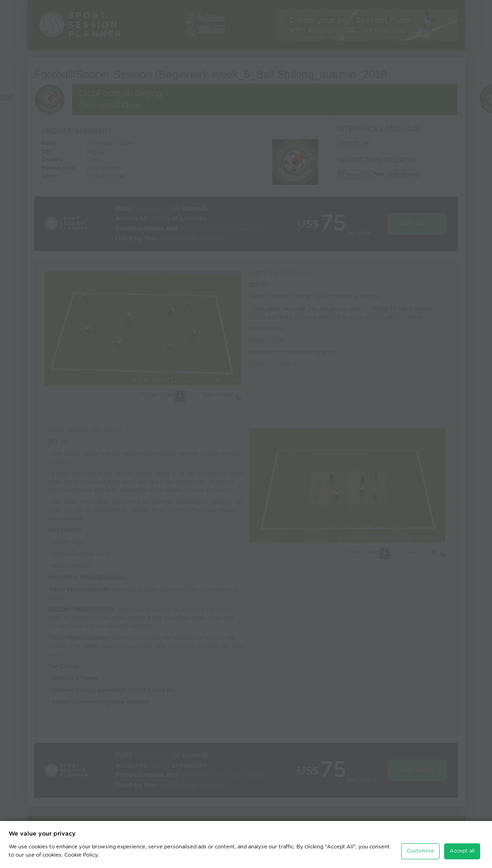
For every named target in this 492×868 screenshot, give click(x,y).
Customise (420, 851)
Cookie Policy (81, 855)
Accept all (462, 851)
